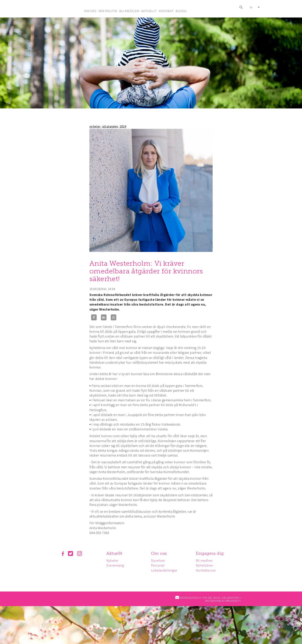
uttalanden (110, 126)
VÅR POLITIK (108, 11)
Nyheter (113, 560)
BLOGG (181, 11)
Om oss (160, 553)
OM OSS (90, 11)
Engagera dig (212, 553)
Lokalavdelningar (165, 570)
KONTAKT (166, 11)
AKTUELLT (149, 11)
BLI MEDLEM (129, 11)
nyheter (95, 126)
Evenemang (116, 565)
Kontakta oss (208, 570)
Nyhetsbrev (206, 565)
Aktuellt (115, 553)
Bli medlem (206, 560)
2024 (123, 126)
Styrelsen (159, 560)
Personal (159, 565)
